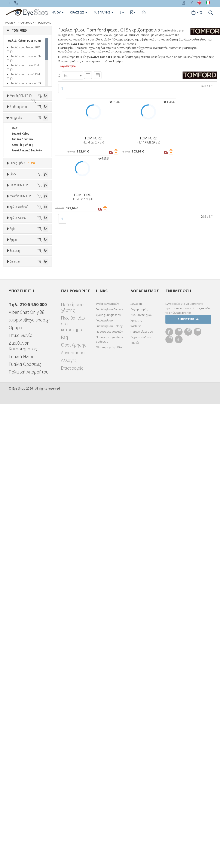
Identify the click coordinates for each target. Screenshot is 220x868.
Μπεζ (18, 478)
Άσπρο (18, 473)
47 (18, 117)
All (14, 575)
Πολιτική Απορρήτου (29, 836)
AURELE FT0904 (21, 430)
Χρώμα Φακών (18, 511)
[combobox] (73, 75)
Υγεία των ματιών (107, 768)
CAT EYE (17, 618)
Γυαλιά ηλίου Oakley (109, 790)
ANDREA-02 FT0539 (23, 425)
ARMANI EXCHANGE (23, 355)
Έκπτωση (15, 650)
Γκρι (17, 532)
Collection (16, 683)
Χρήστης (136, 784)
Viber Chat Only (26, 776)
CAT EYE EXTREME (22, 624)
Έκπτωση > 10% (22, 666)
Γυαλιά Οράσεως (23, 214)
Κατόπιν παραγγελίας (28, 174)
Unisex (16, 282)
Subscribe (188, 783)
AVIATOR (17, 613)
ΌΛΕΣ (15, 693)
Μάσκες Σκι (19, 309)
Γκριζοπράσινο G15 (26, 554)
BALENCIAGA (19, 366)
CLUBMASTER (20, 629)
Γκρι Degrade (22, 538)
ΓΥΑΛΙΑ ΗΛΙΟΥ (25, 23)
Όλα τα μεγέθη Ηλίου (110, 811)
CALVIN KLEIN (20, 394)
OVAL (15, 635)
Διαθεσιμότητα (18, 158)
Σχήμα (13, 597)
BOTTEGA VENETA (23, 377)
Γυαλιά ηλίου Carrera (110, 773)
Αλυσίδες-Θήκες (22, 219)
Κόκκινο (19, 501)
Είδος (13, 266)
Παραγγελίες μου (142, 796)
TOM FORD (45, 23)
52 (13, 140)
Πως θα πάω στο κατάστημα (73, 788)
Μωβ (17, 484)
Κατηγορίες (16, 192)
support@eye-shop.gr (29, 784)
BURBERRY (18, 388)
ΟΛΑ (14, 106)
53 (13, 145)
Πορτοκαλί (21, 489)
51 (13, 134)
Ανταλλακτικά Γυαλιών (27, 225)
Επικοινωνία (21, 799)
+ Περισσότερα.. (67, 66)
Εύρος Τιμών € (19, 248)
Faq (65, 801)
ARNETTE (18, 361)
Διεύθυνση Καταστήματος (23, 810)
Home (9, 23)
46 (8, 117)
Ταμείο (135, 807)
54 (13, 151)
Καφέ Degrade (23, 549)
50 (13, 128)
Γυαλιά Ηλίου (21, 208)
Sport (15, 287)
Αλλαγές (69, 824)
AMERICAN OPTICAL (24, 349)
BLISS (15, 372)
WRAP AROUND (21, 640)
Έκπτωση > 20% (22, 672)
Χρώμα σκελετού (19, 457)
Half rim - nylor (22, 586)
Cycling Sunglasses (108, 779)
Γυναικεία (18, 298)
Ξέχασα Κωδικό (141, 801)
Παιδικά (17, 304)
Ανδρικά (17, 293)
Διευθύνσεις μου (142, 779)
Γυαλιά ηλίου (104, 784)
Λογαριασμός (139, 773)
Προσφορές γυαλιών (109, 796)
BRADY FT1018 (20, 441)
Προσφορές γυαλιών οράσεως (109, 803)
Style (13, 564)
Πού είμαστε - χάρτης (74, 771)
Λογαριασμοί (73, 817)
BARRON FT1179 (22, 436)
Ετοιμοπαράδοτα (25, 168)
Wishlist (136, 790)
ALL (16, 467)
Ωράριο (16, 792)
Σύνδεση (136, 768)
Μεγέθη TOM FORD (21, 96)
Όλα (16, 180)
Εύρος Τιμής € (23, 238)
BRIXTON (18, 383)
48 (13, 123)
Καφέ (17, 543)
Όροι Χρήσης (74, 809)
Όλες (17, 661)
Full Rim (17, 580)
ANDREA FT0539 (21, 419)
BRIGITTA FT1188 (22, 447)
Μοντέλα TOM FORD (21, 403)
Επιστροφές (72, 832)
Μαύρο (18, 495)
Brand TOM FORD (20, 328)
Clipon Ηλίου (22, 527)
